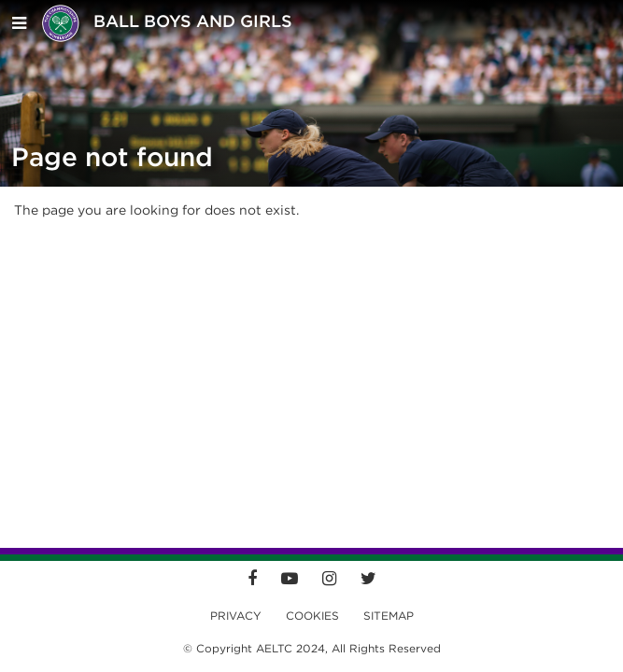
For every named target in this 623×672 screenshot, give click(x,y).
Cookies (312, 616)
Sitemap (389, 616)
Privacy (236, 616)
